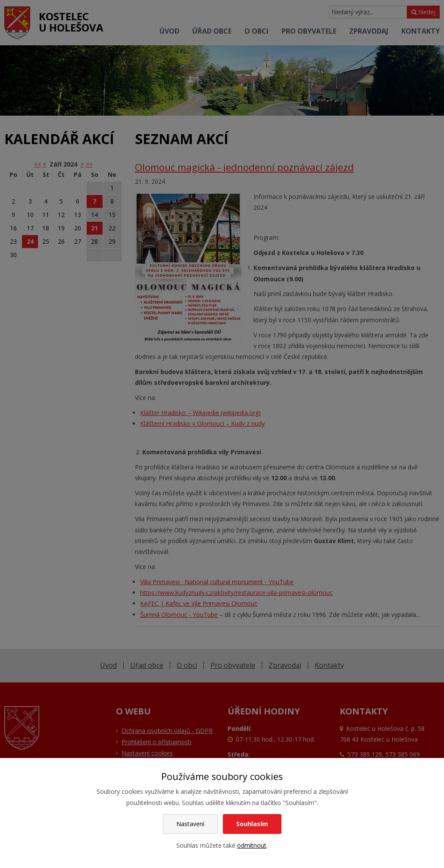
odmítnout (252, 845)
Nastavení (190, 824)
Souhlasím (252, 824)
